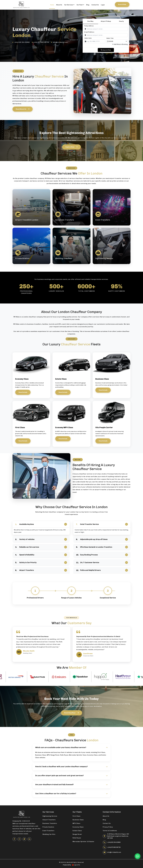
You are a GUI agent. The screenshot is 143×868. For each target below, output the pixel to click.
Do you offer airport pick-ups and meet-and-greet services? (71, 776)
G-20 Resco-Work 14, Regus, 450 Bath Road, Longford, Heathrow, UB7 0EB (118, 836)
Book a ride (122, 4)
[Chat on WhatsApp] (138, 856)
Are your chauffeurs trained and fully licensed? (71, 785)
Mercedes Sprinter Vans (78, 755)
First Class (77, 816)
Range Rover (55, 755)
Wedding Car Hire (49, 834)
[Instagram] (19, 839)
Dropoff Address (89, 32)
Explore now (71, 147)
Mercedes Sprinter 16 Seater (83, 842)
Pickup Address (89, 26)
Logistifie (76, 865)
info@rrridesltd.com (60, 42)
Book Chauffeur (72, 713)
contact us (95, 5)
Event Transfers (48, 831)
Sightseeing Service (50, 816)
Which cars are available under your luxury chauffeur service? (71, 747)
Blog (88, 5)
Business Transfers (50, 823)
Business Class (78, 820)
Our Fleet (80, 5)
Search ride (106, 50)
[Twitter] (24, 839)
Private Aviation (48, 827)
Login (103, 5)
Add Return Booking (120, 44)
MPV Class (76, 823)
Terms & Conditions (110, 831)
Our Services (69, 5)
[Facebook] (14, 839)
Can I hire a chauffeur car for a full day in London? (71, 794)
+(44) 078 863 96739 (41, 42)
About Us (106, 816)
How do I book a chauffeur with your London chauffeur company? (71, 767)
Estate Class (77, 831)
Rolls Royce (64, 755)
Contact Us (107, 823)
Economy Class (78, 827)
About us (59, 5)
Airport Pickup (106, 21)
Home (52, 5)
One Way (90, 21)
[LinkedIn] (29, 839)
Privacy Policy (108, 827)
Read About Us (23, 109)
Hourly (121, 21)
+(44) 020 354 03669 (22, 42)
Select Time (110, 38)
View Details (23, 392)
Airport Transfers (49, 820)
